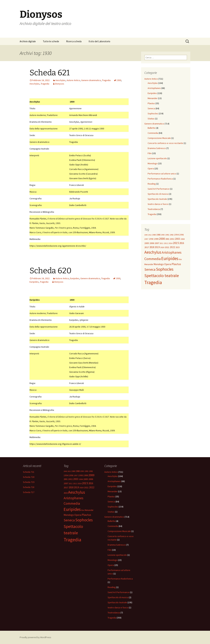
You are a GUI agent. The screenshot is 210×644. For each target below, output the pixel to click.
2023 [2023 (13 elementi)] (178, 247)
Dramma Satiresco (157, 148)
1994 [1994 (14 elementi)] (176, 235)
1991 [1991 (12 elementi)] (167, 235)
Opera (151, 168)
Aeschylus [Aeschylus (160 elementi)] (153, 252)
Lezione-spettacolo (157, 158)
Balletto (152, 128)
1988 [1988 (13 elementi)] (158, 235)
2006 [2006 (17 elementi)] (152, 243)
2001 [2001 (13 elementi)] (167, 239)
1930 (119, 80)
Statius (151, 119)
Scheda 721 (29, 472)
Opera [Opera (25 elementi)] (168, 264)
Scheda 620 (51, 271)
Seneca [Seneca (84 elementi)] (150, 269)
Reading (152, 184)
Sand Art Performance (159, 189)
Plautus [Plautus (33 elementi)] (176, 264)
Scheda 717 (29, 492)
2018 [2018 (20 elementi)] (152, 247)
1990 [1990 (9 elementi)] (163, 235)
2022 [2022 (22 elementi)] (172, 247)
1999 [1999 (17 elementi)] (156, 239)
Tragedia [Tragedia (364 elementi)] (153, 282)
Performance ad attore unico (162, 174)
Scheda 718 (29, 487)
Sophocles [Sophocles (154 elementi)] (165, 269)
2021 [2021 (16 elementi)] (167, 247)
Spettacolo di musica (158, 194)
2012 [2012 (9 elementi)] (166, 243)
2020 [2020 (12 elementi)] (162, 247)
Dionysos (60, 84)
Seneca (151, 108)
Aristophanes (154, 88)
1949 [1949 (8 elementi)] (146, 235)
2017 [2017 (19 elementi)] (147, 247)
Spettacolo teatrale (157, 199)
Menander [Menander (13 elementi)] (149, 264)
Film (150, 153)
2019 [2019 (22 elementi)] (157, 247)
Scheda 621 (50, 73)
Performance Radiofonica (160, 179)
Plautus (151, 103)
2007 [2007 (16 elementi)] (157, 243)
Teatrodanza (154, 209)
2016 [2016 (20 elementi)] (182, 243)
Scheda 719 (29, 482)
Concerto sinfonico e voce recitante (165, 143)
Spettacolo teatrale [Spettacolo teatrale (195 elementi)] (162, 275)
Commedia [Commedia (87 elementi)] (153, 259)
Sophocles (153, 113)
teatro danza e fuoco (158, 204)
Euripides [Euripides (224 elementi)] (170, 258)
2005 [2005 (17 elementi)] (147, 243)
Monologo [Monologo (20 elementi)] (159, 264)
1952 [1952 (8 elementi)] (150, 235)
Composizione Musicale (159, 138)
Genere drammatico (91, 80)
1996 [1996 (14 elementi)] (181, 235)
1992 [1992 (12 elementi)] (172, 235)
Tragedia (106, 80)
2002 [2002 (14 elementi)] (172, 239)
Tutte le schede (51, 41)
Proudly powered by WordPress (35, 637)
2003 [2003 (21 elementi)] (178, 239)
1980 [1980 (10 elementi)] (154, 235)
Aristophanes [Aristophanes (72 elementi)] (172, 252)
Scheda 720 (29, 477)
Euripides (75, 278)
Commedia (153, 133)
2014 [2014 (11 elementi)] (170, 243)
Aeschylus (60, 80)
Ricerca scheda (74, 41)
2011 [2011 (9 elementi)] (162, 243)
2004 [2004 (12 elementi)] (183, 239)
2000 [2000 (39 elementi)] (162, 239)
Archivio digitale (28, 41)
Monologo (153, 163)
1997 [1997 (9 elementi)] (146, 239)
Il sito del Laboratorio (99, 41)
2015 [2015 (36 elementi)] (176, 243)
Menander (153, 98)
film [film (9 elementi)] (180, 259)
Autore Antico (73, 80)
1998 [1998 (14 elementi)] (151, 239)
